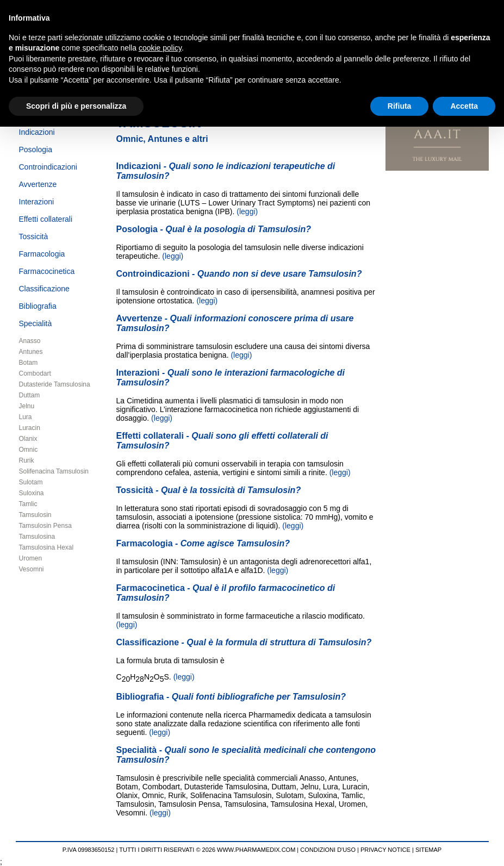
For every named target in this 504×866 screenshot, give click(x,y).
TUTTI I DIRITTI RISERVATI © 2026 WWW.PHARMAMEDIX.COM (207, 850)
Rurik (27, 460)
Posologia (36, 149)
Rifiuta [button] (400, 106)
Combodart (35, 373)
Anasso (30, 341)
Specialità (36, 323)
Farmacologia (42, 254)
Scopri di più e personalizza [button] (76, 106)
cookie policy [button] (160, 48)
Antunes (31, 352)
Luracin (30, 428)
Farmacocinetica (47, 271)
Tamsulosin (35, 515)
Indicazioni (37, 132)
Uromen (31, 558)
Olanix (28, 439)
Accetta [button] (464, 106)
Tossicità (34, 236)
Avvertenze (38, 184)
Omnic (29, 450)
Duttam (30, 395)
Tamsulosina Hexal (46, 547)
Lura (26, 417)
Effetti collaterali (46, 219)
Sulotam (31, 482)
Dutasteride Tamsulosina (55, 384)
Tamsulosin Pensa (45, 526)
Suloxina (32, 493)
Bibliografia (38, 306)
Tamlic (28, 504)
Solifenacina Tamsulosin (54, 471)
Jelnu (27, 406)
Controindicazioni (48, 167)
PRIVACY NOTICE (385, 850)
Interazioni (37, 202)
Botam (29, 363)
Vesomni (32, 569)
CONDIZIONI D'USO (328, 850)
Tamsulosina (37, 537)
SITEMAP (428, 850)
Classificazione (44, 289)
